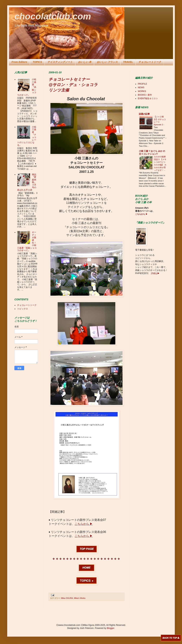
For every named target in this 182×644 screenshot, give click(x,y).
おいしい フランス (107, 62)
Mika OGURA (67, 598)
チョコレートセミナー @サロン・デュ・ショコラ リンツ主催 (73, 85)
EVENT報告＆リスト (148, 98)
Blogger (111, 628)
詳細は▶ (155, 273)
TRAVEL (128, 62)
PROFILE (142, 84)
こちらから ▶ (84, 524)
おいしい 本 (85, 62)
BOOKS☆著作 (145, 95)
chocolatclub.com (53, 16)
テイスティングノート (60, 62)
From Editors (19, 62)
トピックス (23, 309)
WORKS (142, 91)
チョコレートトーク (150, 62)
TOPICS (37, 62)
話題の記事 (144, 114)
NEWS (141, 87)
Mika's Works (80, 598)
